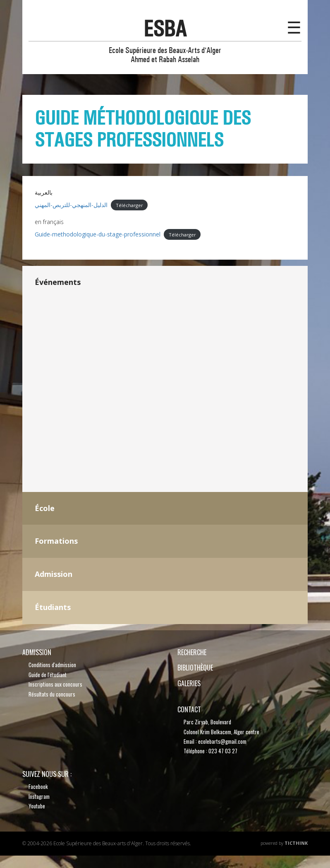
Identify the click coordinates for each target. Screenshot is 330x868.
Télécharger (129, 205)
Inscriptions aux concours (55, 684)
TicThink (296, 843)
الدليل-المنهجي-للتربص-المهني (71, 205)
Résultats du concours (52, 694)
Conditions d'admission (52, 665)
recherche (192, 652)
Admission (37, 652)
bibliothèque (195, 668)
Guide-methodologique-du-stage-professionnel (98, 234)
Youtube (37, 806)
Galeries (189, 683)
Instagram (39, 796)
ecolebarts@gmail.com (222, 741)
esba (165, 29)
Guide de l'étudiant (48, 675)
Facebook (38, 786)
